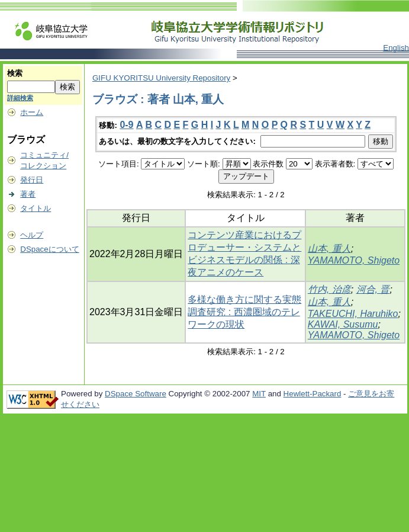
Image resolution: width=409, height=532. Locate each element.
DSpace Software (136, 394)
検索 (15, 73)
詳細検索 (20, 98)
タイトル (36, 208)
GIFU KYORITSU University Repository (161, 78)
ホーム (32, 112)
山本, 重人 (329, 249)
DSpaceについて (49, 249)
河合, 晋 (373, 289)
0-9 (126, 125)
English (396, 48)
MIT (259, 394)
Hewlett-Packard (313, 394)
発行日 (32, 180)
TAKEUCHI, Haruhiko (353, 314)
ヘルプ (32, 235)
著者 (28, 194)
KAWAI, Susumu (343, 324)
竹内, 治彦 (329, 289)
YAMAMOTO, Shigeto (354, 260)
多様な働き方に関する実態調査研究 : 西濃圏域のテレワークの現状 (244, 312)
